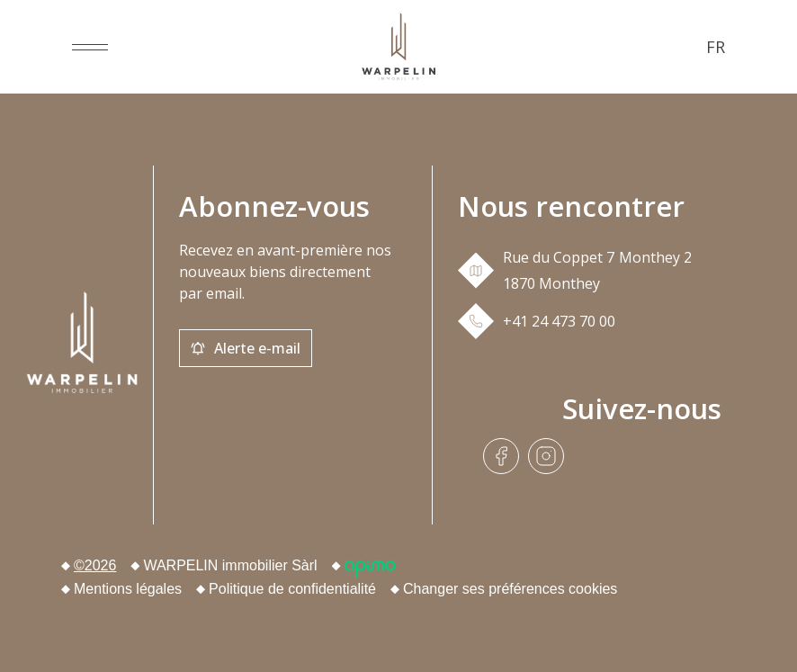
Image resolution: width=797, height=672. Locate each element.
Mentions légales (128, 589)
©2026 (95, 565)
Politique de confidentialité (292, 589)
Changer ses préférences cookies (510, 589)
